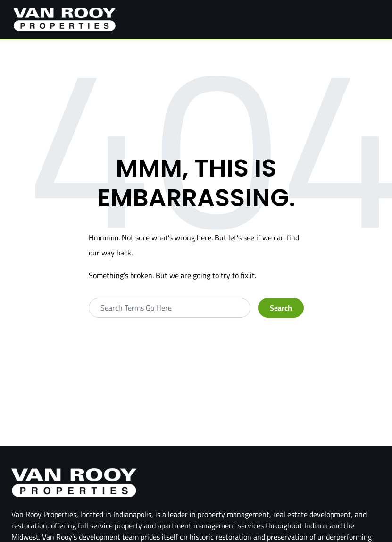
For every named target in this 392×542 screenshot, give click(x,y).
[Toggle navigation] (373, 20)
